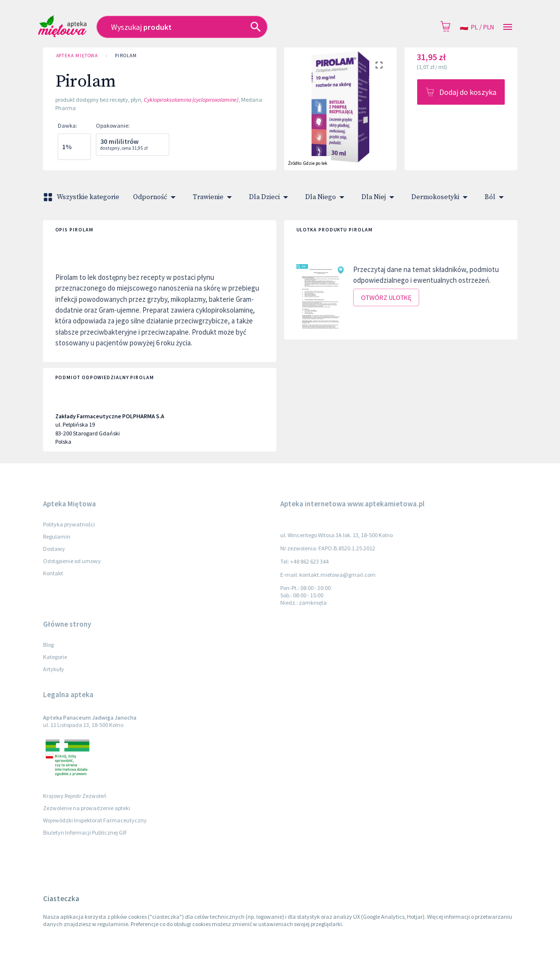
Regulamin (57, 536)
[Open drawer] (508, 27)
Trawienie (214, 197)
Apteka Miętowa (77, 56)
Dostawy (54, 549)
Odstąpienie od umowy (72, 561)
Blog (48, 645)
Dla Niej (380, 197)
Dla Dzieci (270, 197)
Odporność (156, 197)
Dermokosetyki (441, 197)
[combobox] (215, 27)
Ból (496, 197)
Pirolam (126, 56)
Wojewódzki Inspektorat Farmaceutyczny (95, 820)
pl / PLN (477, 27)
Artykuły (54, 669)
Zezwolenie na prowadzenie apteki (87, 808)
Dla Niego (326, 197)
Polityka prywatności (69, 524)
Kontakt (53, 573)
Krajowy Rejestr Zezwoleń (75, 796)
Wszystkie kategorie (82, 197)
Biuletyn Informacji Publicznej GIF (85, 832)
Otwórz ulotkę (386, 298)
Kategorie (55, 657)
